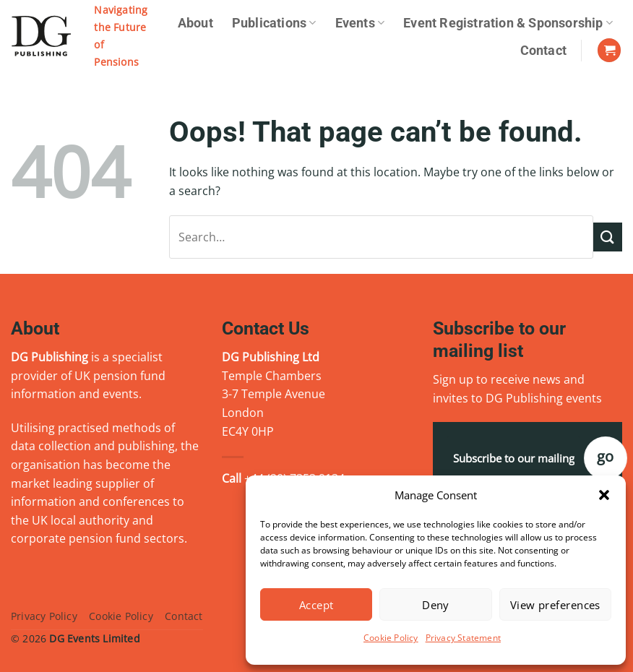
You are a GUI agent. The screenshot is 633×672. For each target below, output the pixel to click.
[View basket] (609, 50)
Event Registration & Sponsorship (508, 23)
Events (360, 23)
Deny (436, 605)
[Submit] (608, 237)
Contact (543, 51)
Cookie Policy (391, 638)
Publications (274, 23)
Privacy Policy (44, 616)
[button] (604, 495)
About (195, 23)
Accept (316, 605)
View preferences (555, 605)
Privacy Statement (463, 638)
